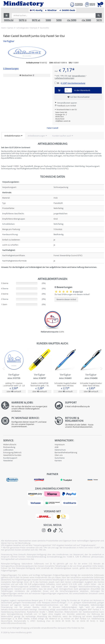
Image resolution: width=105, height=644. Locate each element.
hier (83, 628)
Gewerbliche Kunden (12, 455)
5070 (99, 20)
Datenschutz (60, 450)
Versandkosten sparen (66, 103)
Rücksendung (9, 447)
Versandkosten (78, 76)
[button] (6, 15)
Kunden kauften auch (62, 136)
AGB (56, 447)
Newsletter (8, 461)
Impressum (60, 444)
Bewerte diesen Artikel (66, 299)
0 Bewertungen (11, 68)
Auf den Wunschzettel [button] (78, 97)
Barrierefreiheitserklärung (66, 452)
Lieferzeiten (8, 450)
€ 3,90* (73, 83)
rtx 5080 (86, 20)
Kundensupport (10, 458)
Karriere (58, 461)
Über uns (59, 455)
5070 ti (23, 20)
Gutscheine (60, 458)
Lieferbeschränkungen (64, 78)
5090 (59, 20)
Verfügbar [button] (9, 41)
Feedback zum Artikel (65, 106)
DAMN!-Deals (67, 10)
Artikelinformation (12, 136)
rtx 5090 (72, 20)
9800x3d (9, 20)
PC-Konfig (36, 10)
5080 (48, 20)
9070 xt (36, 20)
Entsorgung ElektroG (12, 452)
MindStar (51, 10)
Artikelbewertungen (36, 136)
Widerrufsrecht (10, 444)
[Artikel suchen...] (54, 15)
